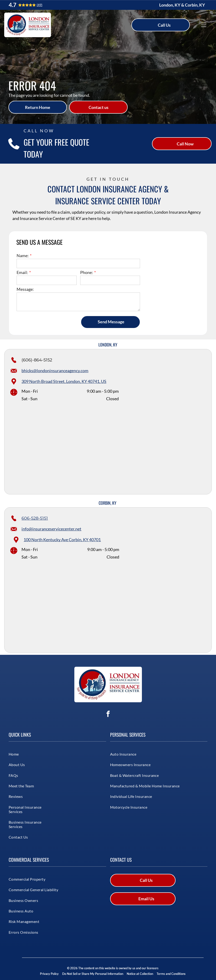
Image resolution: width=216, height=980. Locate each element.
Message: (25, 289)
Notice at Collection (140, 974)
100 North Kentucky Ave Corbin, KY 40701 (62, 540)
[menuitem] (26, 754)
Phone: (87, 272)
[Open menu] (204, 25)
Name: (23, 256)
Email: (22, 272)
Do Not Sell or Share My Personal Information (93, 974)
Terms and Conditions (171, 974)
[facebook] (108, 715)
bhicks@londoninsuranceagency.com (55, 371)
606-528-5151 (35, 518)
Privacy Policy (49, 974)
